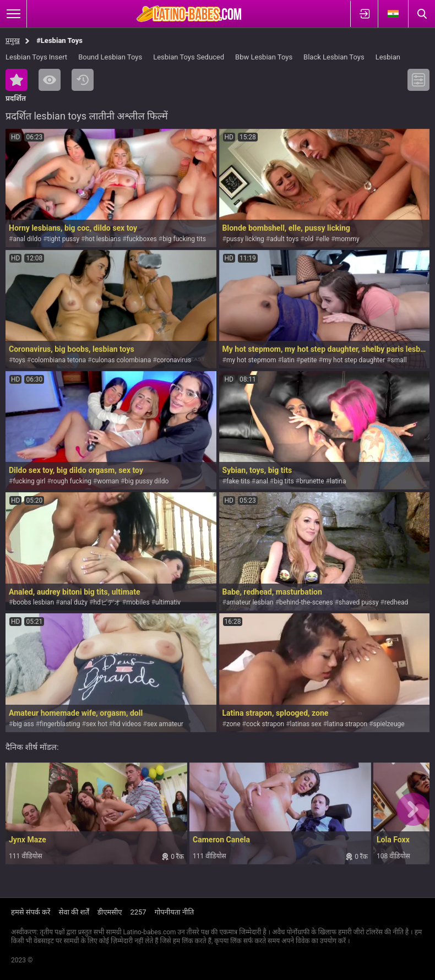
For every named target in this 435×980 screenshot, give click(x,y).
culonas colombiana (121, 360)
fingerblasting (60, 724)
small (399, 360)
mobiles (138, 602)
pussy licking (245, 239)
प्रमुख (13, 40)
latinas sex (306, 724)
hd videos (127, 724)
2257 (138, 912)
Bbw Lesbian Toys (264, 57)
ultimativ (168, 602)
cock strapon (265, 724)
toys (19, 360)
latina (338, 481)
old (309, 239)
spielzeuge (389, 724)
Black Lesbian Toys (334, 57)
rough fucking (71, 481)
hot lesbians (103, 239)
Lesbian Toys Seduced (189, 57)
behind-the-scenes (306, 602)
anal (262, 481)
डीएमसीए (110, 912)
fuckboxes (142, 239)
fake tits (238, 481)
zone (233, 724)
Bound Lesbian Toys (110, 57)
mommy (347, 239)
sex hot (97, 724)
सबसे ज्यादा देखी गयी (50, 80)
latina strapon (347, 724)
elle (325, 239)
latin (288, 360)
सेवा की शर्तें (74, 912)
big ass (23, 724)
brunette (312, 481)
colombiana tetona (58, 360)
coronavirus (174, 360)
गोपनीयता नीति (175, 912)
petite (308, 360)
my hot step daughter (354, 360)
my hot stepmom (251, 360)
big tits (284, 481)
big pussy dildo (146, 481)
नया (83, 80)
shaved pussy (359, 602)
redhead (396, 602)
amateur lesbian (250, 602)
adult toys (284, 239)
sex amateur (165, 724)
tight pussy (64, 239)
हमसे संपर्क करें (31, 912)
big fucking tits (184, 239)
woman (108, 481)
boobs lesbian (33, 602)
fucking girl (29, 481)
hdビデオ (107, 602)
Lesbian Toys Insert (36, 57)
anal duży (74, 602)
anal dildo (27, 239)
